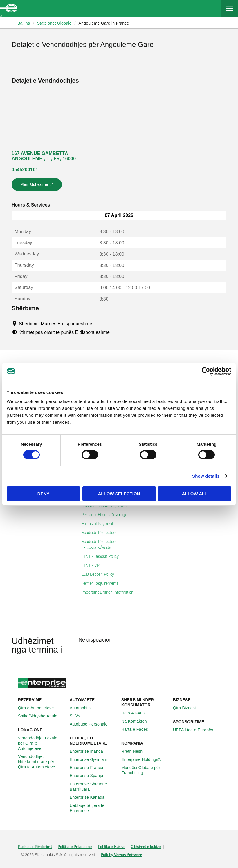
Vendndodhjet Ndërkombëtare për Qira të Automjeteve (42, 762)
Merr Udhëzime (37, 186)
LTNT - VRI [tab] (93, 565)
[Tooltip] (98, 324)
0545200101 (25, 170)
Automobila (83, 708)
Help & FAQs (137, 713)
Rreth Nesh (135, 751)
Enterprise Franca (90, 768)
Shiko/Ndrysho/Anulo (41, 716)
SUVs (78, 716)
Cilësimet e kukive (146, 847)
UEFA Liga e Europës (196, 730)
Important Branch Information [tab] (110, 592)
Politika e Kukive (112, 847)
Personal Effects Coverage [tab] (107, 515)
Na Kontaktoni (138, 721)
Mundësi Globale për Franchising (145, 770)
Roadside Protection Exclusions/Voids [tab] (112, 544)
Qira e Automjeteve (39, 708)
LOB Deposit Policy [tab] (100, 574)
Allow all (195, 494)
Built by (122, 855)
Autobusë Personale (92, 724)
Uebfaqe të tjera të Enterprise (93, 808)
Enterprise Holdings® (145, 759)
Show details (206, 476)
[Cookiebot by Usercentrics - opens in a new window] (206, 371)
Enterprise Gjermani (92, 759)
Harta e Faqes (138, 729)
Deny (44, 494)
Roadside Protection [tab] (101, 533)
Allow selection (119, 494)
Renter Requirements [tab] (102, 583)
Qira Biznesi (187, 708)
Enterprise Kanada (90, 797)
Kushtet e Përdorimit (35, 847)
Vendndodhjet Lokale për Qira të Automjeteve (42, 743)
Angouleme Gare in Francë (104, 23)
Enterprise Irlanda (90, 751)
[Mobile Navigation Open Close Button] (229, 9)
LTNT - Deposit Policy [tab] (102, 556)
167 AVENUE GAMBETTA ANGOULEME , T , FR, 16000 (44, 156)
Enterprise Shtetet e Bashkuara (93, 787)
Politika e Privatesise (75, 847)
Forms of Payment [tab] (100, 524)
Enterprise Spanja (90, 776)
